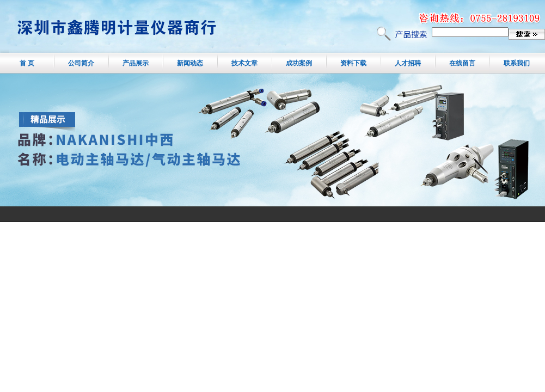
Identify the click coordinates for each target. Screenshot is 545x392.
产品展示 (136, 63)
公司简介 (81, 63)
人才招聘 (408, 63)
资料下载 (353, 63)
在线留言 (462, 63)
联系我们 (517, 63)
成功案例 (299, 63)
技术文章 (244, 63)
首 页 (27, 63)
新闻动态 (190, 63)
